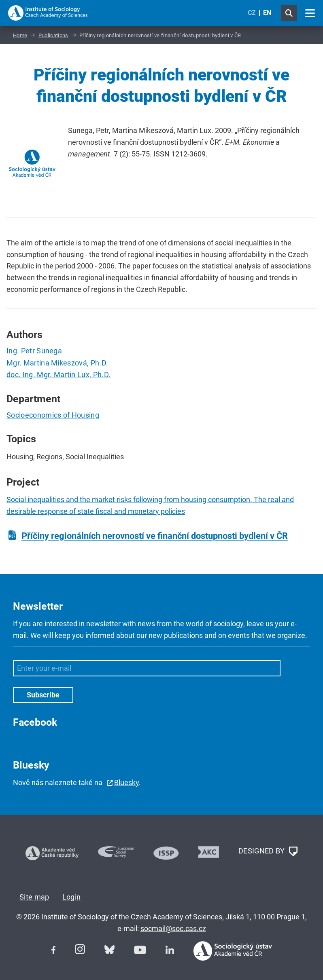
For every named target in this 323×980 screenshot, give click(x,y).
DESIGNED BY (268, 851)
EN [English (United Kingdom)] (267, 13)
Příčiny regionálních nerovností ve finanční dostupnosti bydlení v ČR (155, 536)
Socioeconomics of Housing (53, 415)
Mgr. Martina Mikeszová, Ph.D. (57, 363)
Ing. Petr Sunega (34, 351)
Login (72, 897)
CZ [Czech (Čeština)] (252, 13)
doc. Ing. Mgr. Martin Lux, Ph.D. (58, 375)
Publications (53, 35)
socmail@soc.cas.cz (173, 928)
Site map (34, 897)
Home (20, 35)
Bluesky (126, 783)
